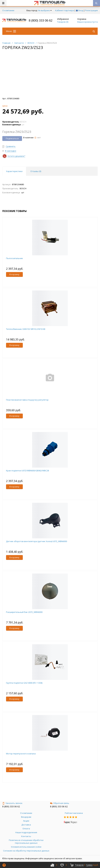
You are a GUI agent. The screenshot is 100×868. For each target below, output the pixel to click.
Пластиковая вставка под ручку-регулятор (27, 400)
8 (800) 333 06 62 (41, 20)
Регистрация (91, 10)
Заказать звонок (12, 803)
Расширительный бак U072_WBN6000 (24, 612)
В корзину (14, 274)
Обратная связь (60, 803)
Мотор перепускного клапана (21, 754)
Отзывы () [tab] (36, 171)
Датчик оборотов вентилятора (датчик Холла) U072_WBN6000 (37, 541)
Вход (81, 10)
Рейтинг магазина (74, 813)
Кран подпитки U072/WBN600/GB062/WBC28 (27, 471)
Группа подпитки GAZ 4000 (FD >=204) (24, 683)
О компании (8, 10)
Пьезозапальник (14, 258)
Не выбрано (45, 10)
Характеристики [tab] (14, 171)
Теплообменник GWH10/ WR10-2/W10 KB (26, 329)
